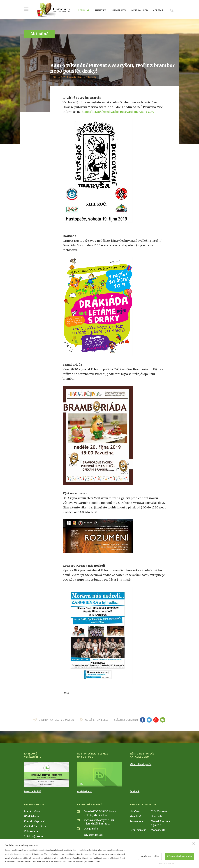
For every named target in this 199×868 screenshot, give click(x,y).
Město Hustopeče (141, 764)
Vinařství (135, 811)
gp (156, 720)
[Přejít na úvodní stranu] (54, 10)
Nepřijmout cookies (150, 856)
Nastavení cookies (166, 863)
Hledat (172, 10)
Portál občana (32, 811)
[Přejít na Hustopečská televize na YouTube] (100, 775)
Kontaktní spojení (34, 821)
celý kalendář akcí (93, 835)
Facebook (135, 791)
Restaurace (136, 821)
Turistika (100, 10)
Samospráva (119, 10)
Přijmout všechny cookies (180, 856)
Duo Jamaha (91, 829)
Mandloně (135, 816)
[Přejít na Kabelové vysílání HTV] (47, 775)
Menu (26, 10)
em (163, 720)
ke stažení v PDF (33, 791)
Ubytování (157, 816)
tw (149, 720)
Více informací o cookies (20, 854)
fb (143, 720)
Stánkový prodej (34, 836)
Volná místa (31, 831)
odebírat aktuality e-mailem (56, 720)
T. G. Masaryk (159, 811)
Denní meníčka (138, 830)
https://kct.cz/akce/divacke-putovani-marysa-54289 (118, 112)
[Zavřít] (194, 844)
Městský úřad (140, 10)
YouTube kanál (84, 791)
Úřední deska (32, 816)
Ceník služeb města (35, 826)
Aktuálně (84, 10)
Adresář (158, 10)
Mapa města (158, 830)
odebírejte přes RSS (97, 720)
